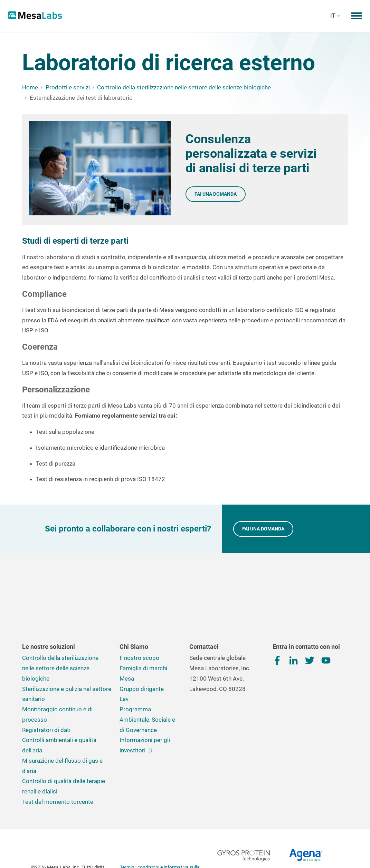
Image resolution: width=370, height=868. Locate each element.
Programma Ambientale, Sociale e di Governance (147, 674)
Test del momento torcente (58, 756)
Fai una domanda (216, 194)
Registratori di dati (46, 684)
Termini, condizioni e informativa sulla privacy (160, 826)
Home (30, 87)
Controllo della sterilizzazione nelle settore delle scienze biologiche (184, 87)
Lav (124, 653)
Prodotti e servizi (68, 87)
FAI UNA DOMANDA (263, 529)
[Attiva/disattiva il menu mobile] (357, 16)
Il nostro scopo (139, 612)
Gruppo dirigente (142, 643)
